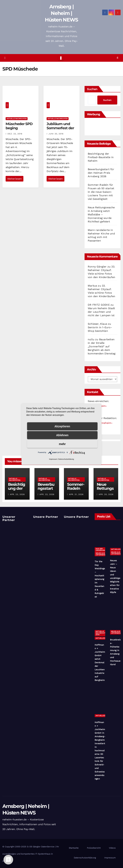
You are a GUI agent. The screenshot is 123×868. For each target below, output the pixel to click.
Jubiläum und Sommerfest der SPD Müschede (60, 128)
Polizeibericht (94, 848)
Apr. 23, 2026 (17, 494)
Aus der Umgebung (100, 549)
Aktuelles (116, 549)
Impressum (110, 858)
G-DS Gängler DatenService (41, 847)
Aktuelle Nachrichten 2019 (101, 633)
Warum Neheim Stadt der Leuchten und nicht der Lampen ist (101, 312)
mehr (62, 444)
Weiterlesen (14, 179)
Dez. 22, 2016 (15, 134)
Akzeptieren (62, 426)
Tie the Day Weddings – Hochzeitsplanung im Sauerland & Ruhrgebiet (100, 579)
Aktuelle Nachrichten (17, 119)
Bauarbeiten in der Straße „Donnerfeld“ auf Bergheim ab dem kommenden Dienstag (102, 346)
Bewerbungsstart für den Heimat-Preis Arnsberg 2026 (101, 173)
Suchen (92, 89)
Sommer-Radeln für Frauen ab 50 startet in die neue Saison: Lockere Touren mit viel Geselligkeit (101, 192)
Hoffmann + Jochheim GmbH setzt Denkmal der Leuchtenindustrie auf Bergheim (100, 663)
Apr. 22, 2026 (47, 494)
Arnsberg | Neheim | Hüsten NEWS (61, 13)
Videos (112, 848)
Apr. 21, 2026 (76, 494)
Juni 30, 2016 (56, 134)
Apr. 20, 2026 (106, 494)
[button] (117, 58)
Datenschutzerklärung (85, 858)
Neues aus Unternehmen (102, 554)
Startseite (74, 848)
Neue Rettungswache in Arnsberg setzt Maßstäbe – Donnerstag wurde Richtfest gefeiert (101, 214)
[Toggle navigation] (61, 58)
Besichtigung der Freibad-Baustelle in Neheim (101, 157)
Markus (92, 286)
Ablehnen (62, 435)
